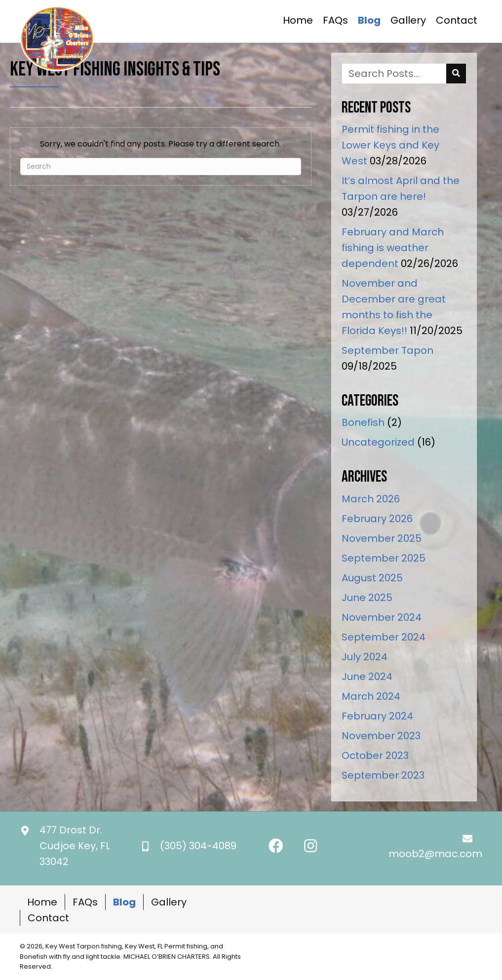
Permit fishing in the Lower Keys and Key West (390, 145)
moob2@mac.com (435, 854)
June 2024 (367, 677)
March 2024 (371, 696)
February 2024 (377, 716)
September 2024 (384, 637)
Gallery (169, 902)
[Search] (161, 167)
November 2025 (382, 538)
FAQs (85, 902)
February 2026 (377, 519)
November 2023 (381, 736)
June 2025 (367, 598)
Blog (124, 902)
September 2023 (383, 775)
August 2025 (372, 578)
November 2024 (382, 617)
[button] (276, 846)
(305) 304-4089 (198, 846)
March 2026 (371, 499)
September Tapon (387, 350)
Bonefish (363, 422)
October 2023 (375, 755)
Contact (48, 918)
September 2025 (384, 558)
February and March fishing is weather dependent (393, 248)
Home (42, 902)
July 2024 (365, 657)
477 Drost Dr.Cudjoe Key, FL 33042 (75, 846)
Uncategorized (378, 442)
